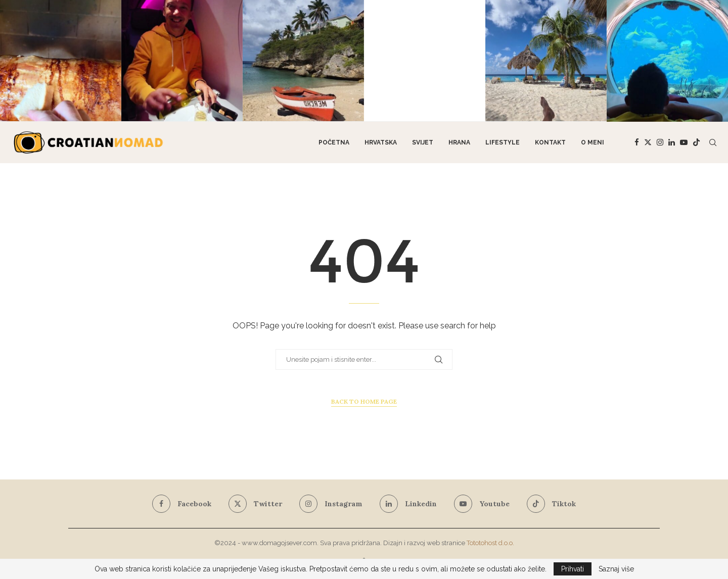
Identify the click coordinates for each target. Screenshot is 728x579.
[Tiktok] (696, 142)
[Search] (713, 142)
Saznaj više (616, 569)
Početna (334, 142)
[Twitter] (648, 142)
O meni (593, 142)
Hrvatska (381, 142)
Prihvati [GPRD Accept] (573, 569)
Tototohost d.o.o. (490, 543)
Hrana (459, 142)
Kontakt (550, 142)
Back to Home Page (364, 401)
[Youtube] (684, 142)
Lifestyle (503, 142)
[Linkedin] (672, 142)
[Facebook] (637, 142)
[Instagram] (660, 142)
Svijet (423, 142)
